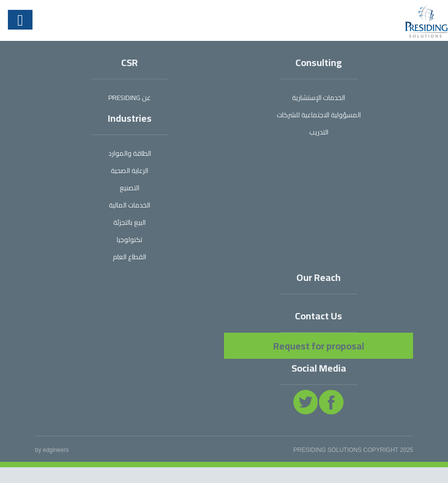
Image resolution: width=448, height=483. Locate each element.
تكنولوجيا (129, 240)
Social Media (319, 368)
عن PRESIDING (129, 98)
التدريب (319, 132)
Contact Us (319, 316)
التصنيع (129, 188)
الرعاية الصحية (129, 171)
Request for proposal (319, 346)
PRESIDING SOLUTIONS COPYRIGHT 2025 (353, 450)
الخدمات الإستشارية (319, 98)
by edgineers (52, 450)
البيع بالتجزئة (129, 222)
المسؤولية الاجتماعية (319, 115)
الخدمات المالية (129, 205)
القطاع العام (129, 257)
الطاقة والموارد (130, 153)
